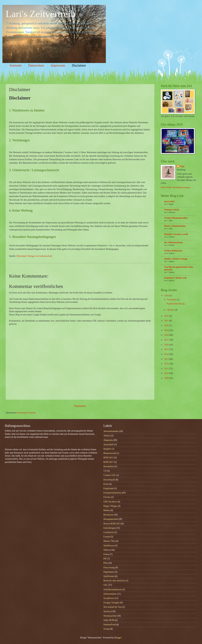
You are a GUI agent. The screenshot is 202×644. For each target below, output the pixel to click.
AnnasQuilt (109, 444)
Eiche (106, 484)
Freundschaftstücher (112, 493)
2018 (167, 335)
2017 (167, 340)
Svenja (106, 629)
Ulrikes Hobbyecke (173, 251)
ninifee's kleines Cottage (176, 259)
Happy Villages (110, 506)
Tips (182, 166)
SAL (106, 585)
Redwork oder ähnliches (114, 581)
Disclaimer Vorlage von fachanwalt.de (34, 256)
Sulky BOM (109, 620)
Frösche (107, 497)
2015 (167, 349)
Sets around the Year (113, 607)
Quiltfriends (109, 576)
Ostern (106, 554)
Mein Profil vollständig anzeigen (175, 187)
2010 (167, 373)
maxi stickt (169, 201)
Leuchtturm (109, 532)
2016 (167, 345)
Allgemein (108, 440)
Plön (105, 563)
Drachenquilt (109, 480)
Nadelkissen (109, 546)
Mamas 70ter (109, 541)
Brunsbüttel (109, 466)
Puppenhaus (109, 572)
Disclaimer (79, 65)
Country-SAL (110, 475)
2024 (167, 296)
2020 (167, 325)
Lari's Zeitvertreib (41, 14)
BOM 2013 (108, 458)
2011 (167, 369)
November (172, 300)
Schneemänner (110, 594)
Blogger (118, 638)
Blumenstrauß (110, 453)
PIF (105, 559)
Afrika (106, 436)
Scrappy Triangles (112, 603)
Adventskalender (111, 431)
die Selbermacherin (173, 242)
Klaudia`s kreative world (176, 234)
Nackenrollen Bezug (175, 304)
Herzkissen (108, 515)
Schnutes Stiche (172, 210)
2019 (167, 330)
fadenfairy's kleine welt (175, 278)
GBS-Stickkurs (110, 502)
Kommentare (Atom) (26, 413)
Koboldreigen (110, 528)
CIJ (105, 471)
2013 (167, 359)
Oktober (171, 310)
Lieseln (107, 537)
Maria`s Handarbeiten (175, 226)
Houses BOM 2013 (112, 524)
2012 (167, 364)
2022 (167, 316)
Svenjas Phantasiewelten (176, 218)
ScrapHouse (109, 598)
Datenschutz (36, 65)
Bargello (107, 449)
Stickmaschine (110, 616)
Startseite (16, 65)
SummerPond (109, 625)
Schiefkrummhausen (113, 589)
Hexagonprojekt (111, 519)
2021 (167, 321)
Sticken (107, 611)
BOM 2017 (108, 462)
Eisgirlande (109, 488)
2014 (167, 354)
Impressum (58, 65)
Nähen (106, 550)
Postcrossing (109, 568)
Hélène (107, 510)
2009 (167, 378)
